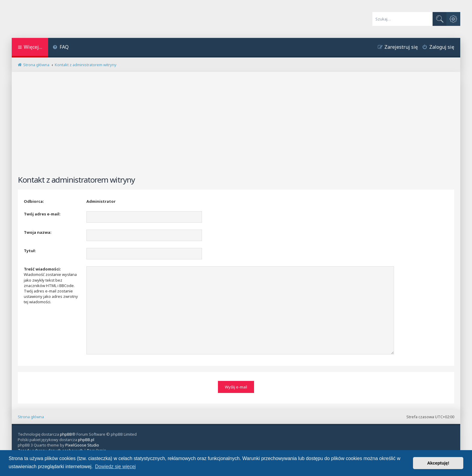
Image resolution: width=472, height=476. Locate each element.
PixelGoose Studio (82, 444)
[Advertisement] (236, 126)
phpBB (66, 433)
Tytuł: (30, 251)
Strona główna (31, 416)
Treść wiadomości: (42, 269)
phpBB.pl (86, 438)
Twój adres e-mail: (42, 214)
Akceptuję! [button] (438, 463)
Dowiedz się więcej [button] (115, 467)
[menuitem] (61, 48)
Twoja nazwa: (38, 232)
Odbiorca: (34, 201)
